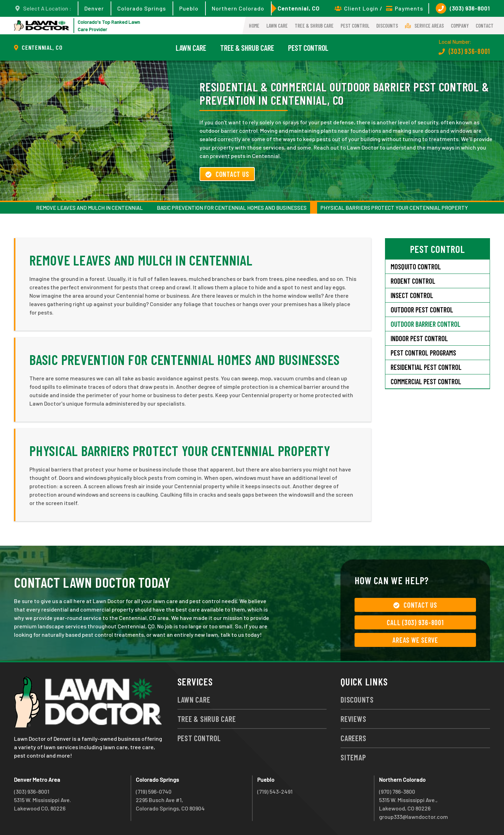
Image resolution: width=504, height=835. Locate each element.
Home (254, 26)
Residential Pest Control (426, 367)
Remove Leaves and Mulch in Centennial (89, 208)
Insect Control (412, 295)
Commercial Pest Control (426, 381)
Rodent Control (413, 281)
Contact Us (227, 174)
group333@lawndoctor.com (414, 817)
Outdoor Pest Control (422, 310)
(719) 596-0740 (154, 791)
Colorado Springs (142, 8)
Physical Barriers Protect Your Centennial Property (394, 208)
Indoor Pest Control (419, 338)
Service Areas (424, 26)
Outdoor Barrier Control (426, 324)
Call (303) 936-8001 (415, 622)
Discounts (387, 26)
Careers (353, 738)
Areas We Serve (415, 640)
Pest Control (355, 26)
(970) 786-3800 (397, 791)
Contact (485, 26)
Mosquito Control (416, 267)
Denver (94, 8)
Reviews (353, 719)
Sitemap (353, 757)
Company (460, 26)
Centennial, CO (299, 8)
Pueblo (189, 8)
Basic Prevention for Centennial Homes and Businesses (232, 208)
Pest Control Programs (423, 353)
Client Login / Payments (379, 8)
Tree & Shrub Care (314, 26)
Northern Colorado (238, 8)
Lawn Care (277, 26)
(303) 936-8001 (463, 8)
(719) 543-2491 (275, 791)
